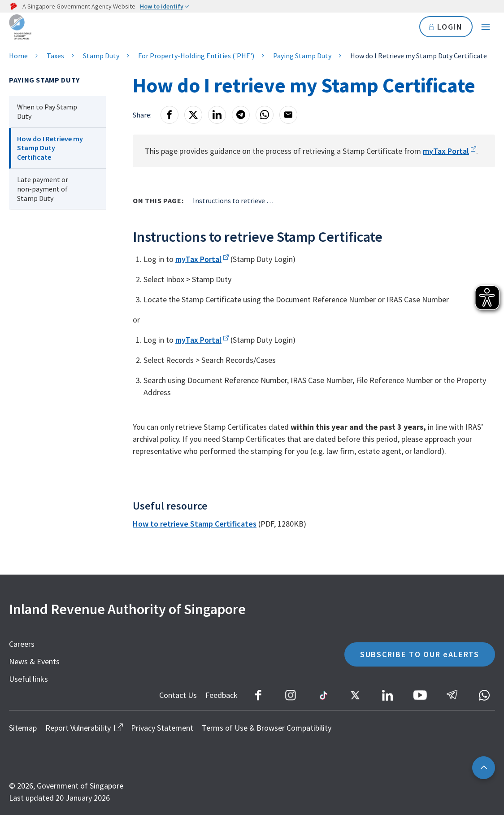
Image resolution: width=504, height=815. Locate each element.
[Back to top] (484, 768)
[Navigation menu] (486, 27)
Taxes (55, 56)
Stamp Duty (101, 56)
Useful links (28, 679)
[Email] (288, 115)
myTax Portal (446, 151)
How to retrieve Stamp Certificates (195, 524)
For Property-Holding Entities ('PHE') (196, 56)
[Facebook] (169, 115)
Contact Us (178, 695)
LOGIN (446, 27)
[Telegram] (241, 115)
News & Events (34, 661)
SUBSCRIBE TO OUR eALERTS (420, 654)
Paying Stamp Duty (302, 56)
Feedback (222, 695)
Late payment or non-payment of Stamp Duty (43, 189)
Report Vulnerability (84, 728)
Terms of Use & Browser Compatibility (267, 728)
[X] (193, 115)
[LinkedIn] (217, 115)
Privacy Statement (162, 728)
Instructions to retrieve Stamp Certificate (233, 200)
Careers (22, 644)
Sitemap (23, 728)
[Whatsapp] (265, 115)
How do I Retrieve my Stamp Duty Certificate (50, 148)
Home (18, 56)
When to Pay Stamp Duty (47, 111)
